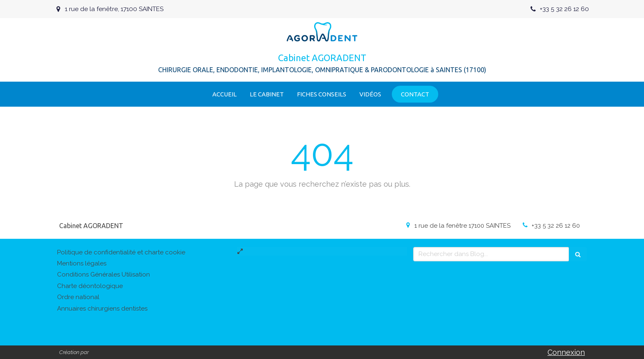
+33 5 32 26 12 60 (556, 226)
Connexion (566, 352)
